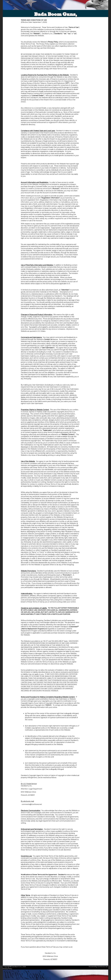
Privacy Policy (7, 969)
